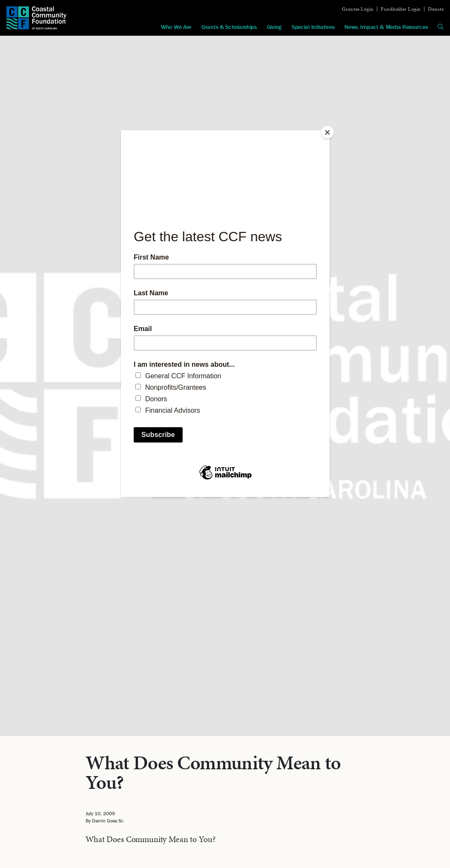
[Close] (327, 132)
